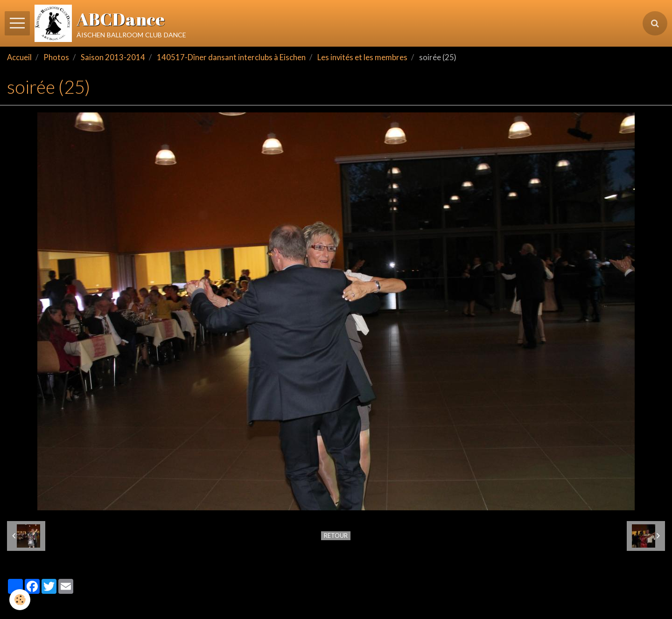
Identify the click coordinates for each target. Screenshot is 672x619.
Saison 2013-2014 (113, 57)
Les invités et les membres (362, 57)
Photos (56, 57)
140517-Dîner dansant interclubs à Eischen (231, 57)
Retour (336, 536)
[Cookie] (20, 600)
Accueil (19, 57)
